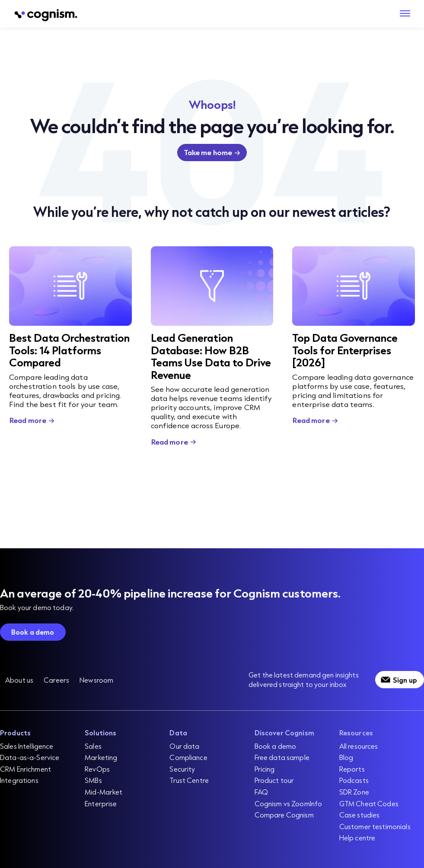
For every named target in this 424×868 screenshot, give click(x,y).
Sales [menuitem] (93, 746)
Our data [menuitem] (184, 746)
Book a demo (33, 632)
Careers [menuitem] (56, 680)
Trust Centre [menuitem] (189, 780)
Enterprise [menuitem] (101, 803)
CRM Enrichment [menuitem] (26, 769)
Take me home (208, 152)
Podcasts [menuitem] (354, 780)
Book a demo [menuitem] (276, 746)
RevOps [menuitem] (97, 769)
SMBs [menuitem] (93, 780)
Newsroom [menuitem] (96, 680)
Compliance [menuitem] (188, 757)
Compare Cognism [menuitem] (284, 815)
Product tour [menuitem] (274, 780)
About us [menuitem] (19, 680)
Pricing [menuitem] (265, 769)
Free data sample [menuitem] (282, 757)
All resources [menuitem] (359, 746)
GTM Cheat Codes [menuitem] (369, 803)
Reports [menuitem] (352, 769)
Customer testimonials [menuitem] (375, 826)
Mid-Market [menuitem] (104, 792)
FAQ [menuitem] (261, 792)
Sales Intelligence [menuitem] (27, 746)
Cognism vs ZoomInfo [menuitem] (289, 803)
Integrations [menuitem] (19, 780)
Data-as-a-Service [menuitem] (30, 757)
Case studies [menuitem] (360, 815)
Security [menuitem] (182, 769)
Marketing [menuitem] (101, 757)
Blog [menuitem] (346, 757)
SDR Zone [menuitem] (354, 792)
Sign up (405, 680)
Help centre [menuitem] (357, 838)
